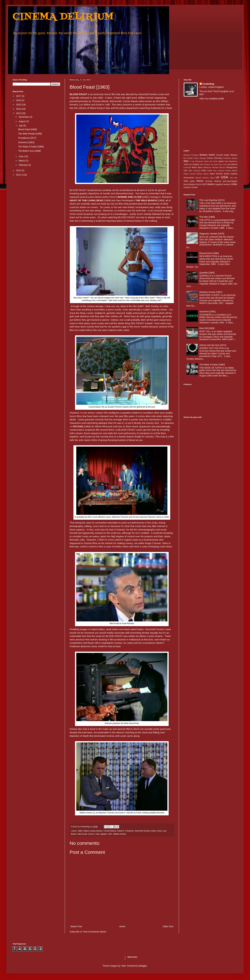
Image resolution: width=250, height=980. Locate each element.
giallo (192, 181)
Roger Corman (190, 174)
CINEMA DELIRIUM (63, 17)
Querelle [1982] (207, 273)
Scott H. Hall (94, 834)
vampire (187, 187)
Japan (221, 161)
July (21, 126)
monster (209, 181)
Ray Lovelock (219, 171)
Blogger (143, 966)
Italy (186, 161)
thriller (234, 184)
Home (122, 926)
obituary (218, 181)
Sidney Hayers (203, 174)
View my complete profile (212, 99)
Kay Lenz (223, 164)
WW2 (186, 181)
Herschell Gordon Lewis (145, 831)
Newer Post (76, 926)
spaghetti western (223, 184)
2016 (19, 100)
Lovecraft (187, 167)
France (210, 158)
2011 (19, 175)
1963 (80, 831)
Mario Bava (197, 167)
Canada (219, 155)
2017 (19, 96)
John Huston (205, 164)
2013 (19, 113)
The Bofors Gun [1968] (29, 151)
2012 (19, 170)
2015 (19, 105)
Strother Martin (223, 174)
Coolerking (208, 84)
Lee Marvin (232, 164)
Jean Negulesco (231, 161)
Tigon (212, 178)
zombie (194, 187)
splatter (104, 834)
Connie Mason (110, 831)
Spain (212, 174)
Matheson (207, 167)
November (24, 117)
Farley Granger (200, 158)
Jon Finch (215, 164)
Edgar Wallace (231, 155)
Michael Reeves (219, 167)
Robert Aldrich (231, 171)
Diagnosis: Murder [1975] (212, 234)
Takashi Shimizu (202, 178)
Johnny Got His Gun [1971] (213, 345)
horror (160, 831)
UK (217, 177)
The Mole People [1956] (30, 134)
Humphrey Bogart (230, 158)
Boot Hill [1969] (207, 328)
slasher (211, 184)
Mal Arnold (82, 834)
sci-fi (204, 184)
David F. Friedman (125, 831)
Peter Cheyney (194, 171)
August (22, 121)
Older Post (168, 926)
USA (110, 834)
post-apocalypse (230, 181)
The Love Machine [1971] (212, 200)
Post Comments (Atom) (95, 932)
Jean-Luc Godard (191, 164)
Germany (218, 158)
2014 (19, 109)
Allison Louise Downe (93, 831)
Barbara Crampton (191, 155)
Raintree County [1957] (211, 292)
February (23, 165)
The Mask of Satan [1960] (31, 147)
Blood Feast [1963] (28, 129)
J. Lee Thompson (196, 161)
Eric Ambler (188, 158)
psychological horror (192, 184)
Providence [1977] (27, 138)
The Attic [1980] (207, 217)
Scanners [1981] (26, 142)
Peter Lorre (207, 171)
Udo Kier (234, 178)
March (22, 161)
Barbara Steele (207, 155)
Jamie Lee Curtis (211, 161)
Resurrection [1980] (209, 253)
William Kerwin (120, 834)
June (21, 156)
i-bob (123, 966)
